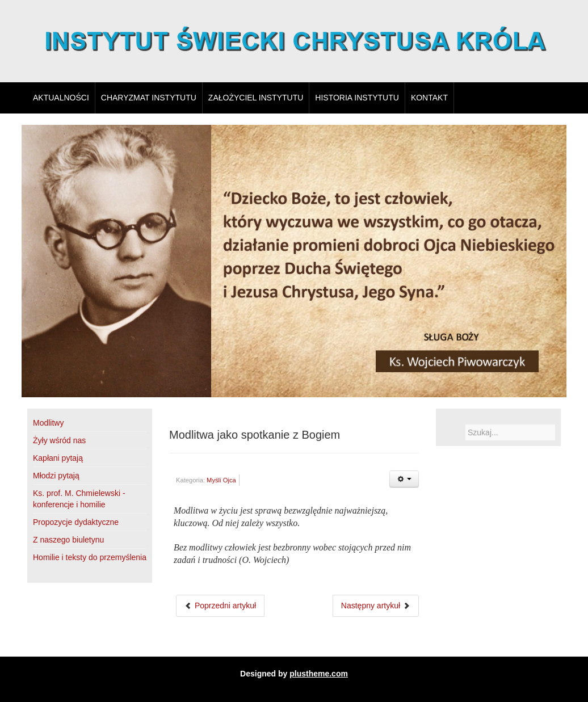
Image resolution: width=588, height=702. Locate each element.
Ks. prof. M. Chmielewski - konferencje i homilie (79, 499)
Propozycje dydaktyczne (76, 522)
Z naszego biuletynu (68, 540)
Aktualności (61, 98)
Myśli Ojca (221, 480)
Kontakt (429, 98)
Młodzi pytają (56, 476)
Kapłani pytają (58, 458)
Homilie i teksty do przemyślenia (90, 557)
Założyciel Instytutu (256, 98)
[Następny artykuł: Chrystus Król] (376, 606)
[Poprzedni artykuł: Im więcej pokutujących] (220, 606)
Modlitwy (48, 423)
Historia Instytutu (357, 98)
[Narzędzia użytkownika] (404, 479)
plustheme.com (319, 674)
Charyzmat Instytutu (149, 98)
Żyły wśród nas (59, 440)
